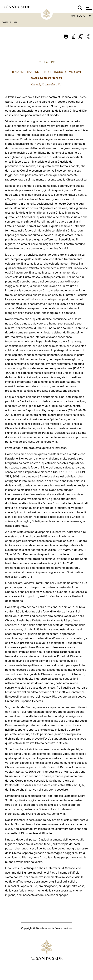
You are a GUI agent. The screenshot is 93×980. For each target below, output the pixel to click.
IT (40, 62)
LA (46, 62)
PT (53, 62)
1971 (15, 22)
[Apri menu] (88, 8)
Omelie (7, 22)
